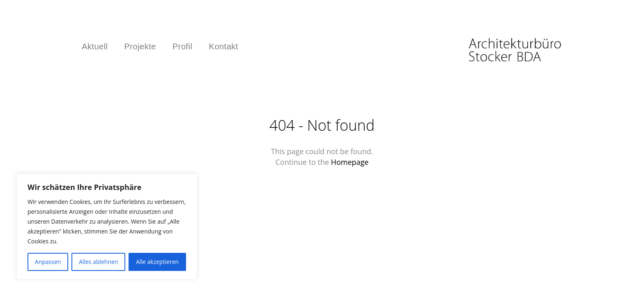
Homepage (350, 162)
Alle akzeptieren (157, 262)
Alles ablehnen (98, 262)
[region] (107, 227)
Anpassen (48, 262)
